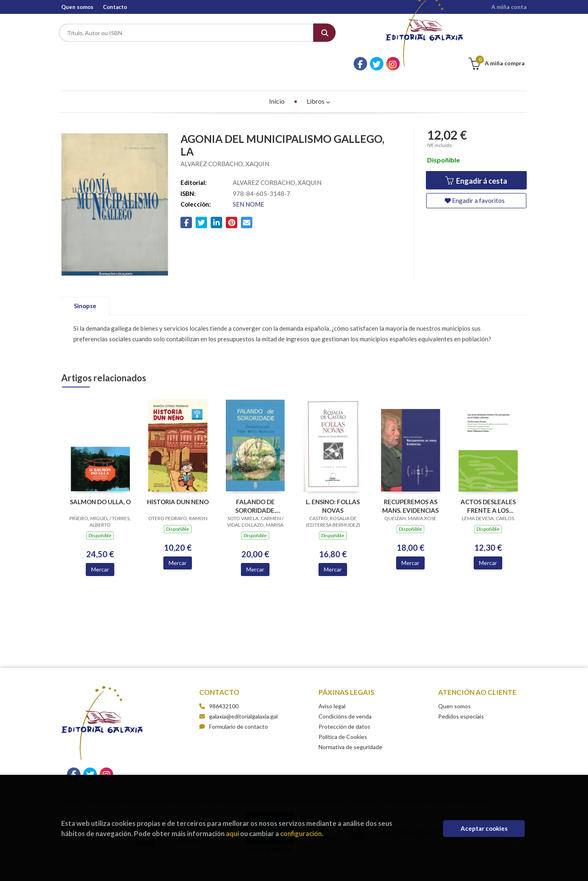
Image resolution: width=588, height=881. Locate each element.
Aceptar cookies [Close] (484, 828)
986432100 (224, 683)
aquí (232, 833)
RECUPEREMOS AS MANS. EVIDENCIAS (410, 484)
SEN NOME (248, 182)
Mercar (100, 546)
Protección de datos (344, 704)
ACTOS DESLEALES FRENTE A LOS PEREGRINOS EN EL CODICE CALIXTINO (488, 484)
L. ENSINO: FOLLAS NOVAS (333, 484)
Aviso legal (332, 683)
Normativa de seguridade (350, 724)
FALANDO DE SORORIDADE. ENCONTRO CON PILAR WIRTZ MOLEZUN (255, 484)
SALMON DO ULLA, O (100, 479)
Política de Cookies (343, 714)
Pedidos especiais (461, 693)
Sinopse (85, 283)
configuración (301, 833)
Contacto (115, 7)
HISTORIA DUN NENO (178, 479)
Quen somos (77, 7)
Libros (318, 78)
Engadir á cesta (476, 158)
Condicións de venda (345, 693)
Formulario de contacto (234, 704)
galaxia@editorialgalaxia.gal (238, 693)
